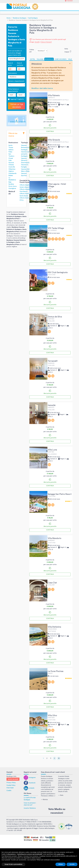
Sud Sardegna (33, 18)
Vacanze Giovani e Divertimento (25, 160)
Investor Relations (30, 808)
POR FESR (10, 788)
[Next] (54, 758)
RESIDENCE (49, 59)
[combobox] (17, 59)
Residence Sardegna (19, 18)
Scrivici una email (13, 779)
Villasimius (12, 169)
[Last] (59, 758)
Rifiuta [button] (61, 864)
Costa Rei (12, 167)
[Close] (70, 64)
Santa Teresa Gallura (11, 148)
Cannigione (12, 188)
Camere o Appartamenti (16, 81)
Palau (10, 152)
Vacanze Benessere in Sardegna (25, 148)
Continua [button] (50, 131)
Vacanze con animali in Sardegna (25, 154)
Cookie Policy (11, 785)
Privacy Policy (11, 783)
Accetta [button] (72, 864)
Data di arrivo (10, 64)
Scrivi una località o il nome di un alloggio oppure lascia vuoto (15, 53)
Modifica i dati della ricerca (42, 88)
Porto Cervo (13, 186)
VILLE (70, 59)
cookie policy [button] (60, 854)
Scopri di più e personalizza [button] (13, 864)
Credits (9, 791)
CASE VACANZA (61, 59)
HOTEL (33, 59)
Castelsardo (12, 173)
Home (9, 18)
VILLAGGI (40, 59)
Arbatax (11, 165)
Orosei (11, 158)
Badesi (11, 176)
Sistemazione (12, 73)
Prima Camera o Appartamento (13, 90)
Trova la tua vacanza (17, 106)
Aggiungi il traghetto (17, 99)
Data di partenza (20, 64)
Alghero (11, 171)
